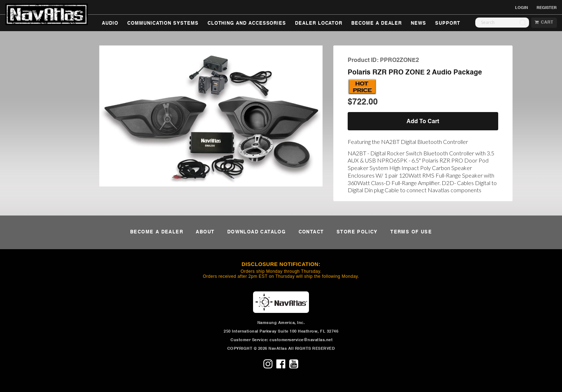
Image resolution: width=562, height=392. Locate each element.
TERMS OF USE (411, 232)
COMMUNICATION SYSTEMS (163, 23)
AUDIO (110, 23)
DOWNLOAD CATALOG (256, 232)
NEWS (418, 23)
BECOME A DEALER (377, 23)
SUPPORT (448, 23)
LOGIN (521, 8)
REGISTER (547, 8)
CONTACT (311, 232)
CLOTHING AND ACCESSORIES (247, 23)
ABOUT (205, 232)
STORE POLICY (357, 232)
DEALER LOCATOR (319, 23)
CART (544, 23)
